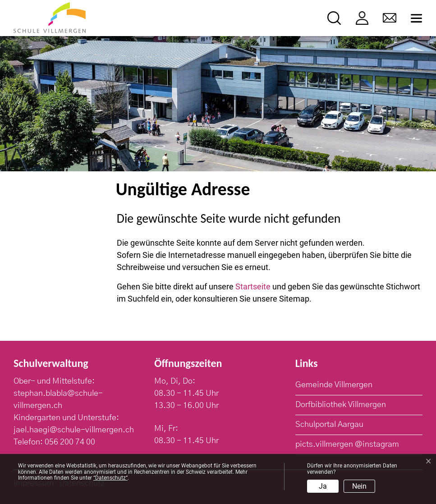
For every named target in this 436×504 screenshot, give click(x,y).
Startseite (253, 286)
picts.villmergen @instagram (347, 444)
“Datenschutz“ (110, 478)
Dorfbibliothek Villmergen (341, 405)
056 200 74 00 (70, 442)
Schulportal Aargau (329, 425)
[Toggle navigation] (416, 18)
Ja (323, 486)
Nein (359, 486)
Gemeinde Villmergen (334, 385)
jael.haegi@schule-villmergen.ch (74, 430)
